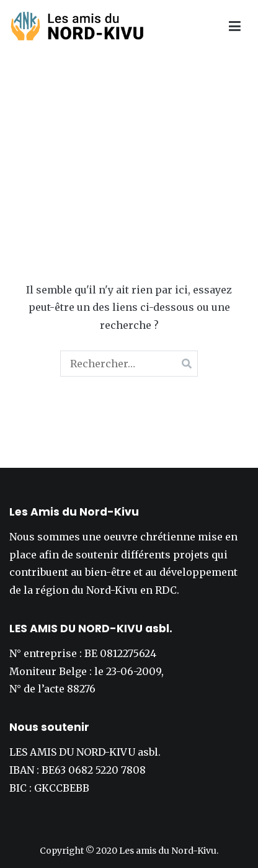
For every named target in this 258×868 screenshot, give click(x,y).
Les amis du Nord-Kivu (168, 851)
